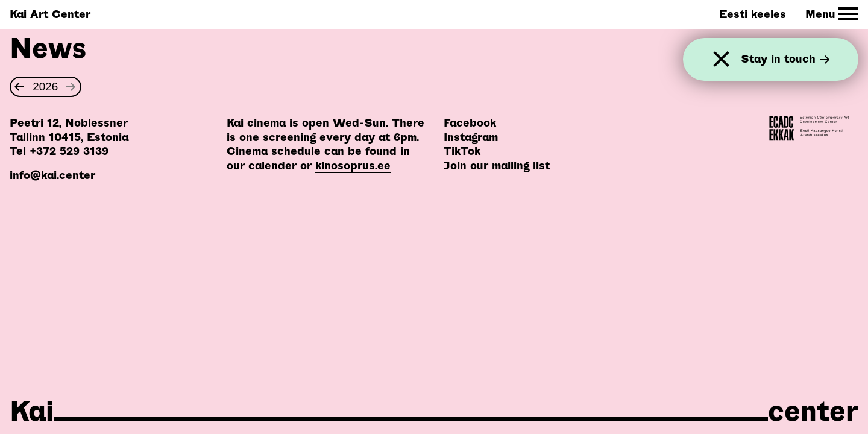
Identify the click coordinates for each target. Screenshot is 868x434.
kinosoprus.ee (353, 165)
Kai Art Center (50, 14)
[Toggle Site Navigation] (832, 14)
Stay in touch (785, 59)
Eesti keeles (753, 14)
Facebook (470, 123)
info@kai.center (52, 175)
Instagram (471, 137)
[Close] (721, 59)
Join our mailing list (497, 165)
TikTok (462, 151)
